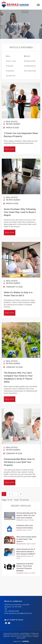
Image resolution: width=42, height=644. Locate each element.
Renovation (30, 66)
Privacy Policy (16, 637)
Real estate (30, 61)
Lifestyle (11, 76)
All (8, 56)
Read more (10, 149)
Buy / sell (11, 61)
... (15, 494)
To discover (30, 71)
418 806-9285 (14, 611)
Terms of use (27, 637)
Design (10, 66)
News (27, 56)
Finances (10, 71)
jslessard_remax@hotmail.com (21, 613)
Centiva (25, 641)
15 (21, 494)
